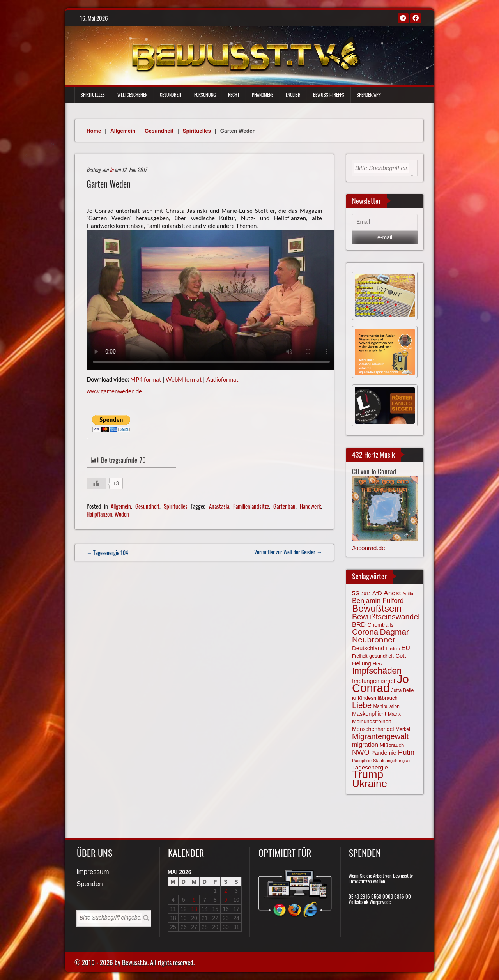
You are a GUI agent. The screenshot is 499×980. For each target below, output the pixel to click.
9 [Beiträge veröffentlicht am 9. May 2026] (226, 900)
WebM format (184, 379)
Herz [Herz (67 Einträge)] (378, 664)
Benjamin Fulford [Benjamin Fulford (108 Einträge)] (378, 601)
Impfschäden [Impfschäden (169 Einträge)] (377, 671)
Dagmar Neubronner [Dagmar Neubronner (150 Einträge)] (380, 636)
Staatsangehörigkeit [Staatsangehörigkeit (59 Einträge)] (392, 761)
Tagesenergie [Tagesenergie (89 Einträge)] (370, 767)
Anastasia (219, 506)
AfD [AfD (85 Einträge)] (377, 593)
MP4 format (146, 379)
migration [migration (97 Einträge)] (365, 745)
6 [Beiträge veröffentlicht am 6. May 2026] (194, 900)
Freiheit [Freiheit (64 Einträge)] (360, 656)
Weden (122, 514)
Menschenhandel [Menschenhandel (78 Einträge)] (373, 729)
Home (94, 131)
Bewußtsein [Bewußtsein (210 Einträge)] (377, 608)
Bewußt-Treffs (329, 95)
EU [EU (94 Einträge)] (406, 648)
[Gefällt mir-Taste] (96, 483)
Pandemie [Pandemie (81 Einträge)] (384, 753)
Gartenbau (284, 506)
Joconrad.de (369, 548)
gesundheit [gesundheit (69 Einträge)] (381, 656)
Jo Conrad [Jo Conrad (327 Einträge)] (380, 683)
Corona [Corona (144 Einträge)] (365, 632)
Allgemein (123, 131)
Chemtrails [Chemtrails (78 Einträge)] (380, 625)
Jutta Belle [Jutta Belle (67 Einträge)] (403, 690)
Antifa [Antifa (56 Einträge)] (408, 594)
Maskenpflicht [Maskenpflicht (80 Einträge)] (369, 714)
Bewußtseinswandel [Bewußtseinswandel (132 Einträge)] (386, 617)
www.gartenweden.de (114, 391)
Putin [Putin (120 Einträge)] (406, 752)
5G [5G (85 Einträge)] (356, 593)
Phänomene (263, 95)
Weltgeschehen (132, 95)
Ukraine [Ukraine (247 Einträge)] (370, 784)
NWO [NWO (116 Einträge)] (361, 752)
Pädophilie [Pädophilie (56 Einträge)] (362, 761)
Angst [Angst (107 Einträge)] (392, 593)
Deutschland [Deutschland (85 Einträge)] (368, 648)
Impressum (93, 872)
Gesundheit (171, 95)
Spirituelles (93, 95)
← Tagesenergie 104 (107, 553)
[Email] (385, 222)
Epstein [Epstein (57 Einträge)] (393, 649)
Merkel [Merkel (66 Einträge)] (403, 729)
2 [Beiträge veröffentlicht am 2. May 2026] (226, 891)
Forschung (205, 95)
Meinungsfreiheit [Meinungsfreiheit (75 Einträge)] (372, 721)
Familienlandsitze (251, 506)
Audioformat (222, 379)
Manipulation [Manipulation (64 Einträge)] (386, 706)
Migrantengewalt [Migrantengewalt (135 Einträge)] (380, 736)
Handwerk (310, 506)
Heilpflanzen (99, 514)
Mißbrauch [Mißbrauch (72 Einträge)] (392, 745)
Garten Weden (109, 184)
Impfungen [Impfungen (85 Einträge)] (366, 681)
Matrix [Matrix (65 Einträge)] (394, 714)
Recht (234, 95)
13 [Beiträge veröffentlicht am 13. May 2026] (194, 909)
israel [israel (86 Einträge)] (388, 681)
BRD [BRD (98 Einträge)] (359, 625)
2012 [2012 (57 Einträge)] (366, 594)
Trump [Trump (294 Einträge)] (368, 774)
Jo (111, 169)
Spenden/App (369, 95)
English (293, 95)
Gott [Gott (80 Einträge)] (401, 656)
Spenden (90, 884)
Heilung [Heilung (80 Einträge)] (362, 663)
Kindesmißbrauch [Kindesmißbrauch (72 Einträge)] (378, 698)
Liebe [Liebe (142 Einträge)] (362, 705)
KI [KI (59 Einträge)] (354, 698)
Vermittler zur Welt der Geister (288, 552)
